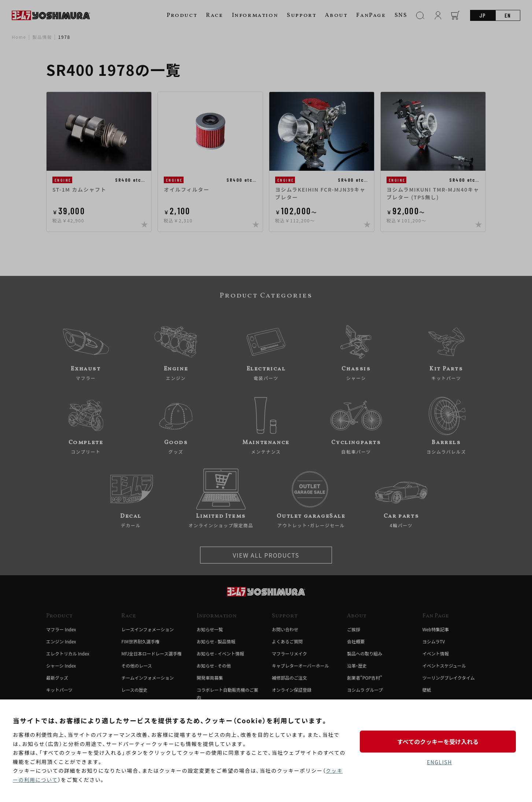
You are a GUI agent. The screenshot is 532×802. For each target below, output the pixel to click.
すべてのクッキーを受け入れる (439, 741)
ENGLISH (439, 762)
